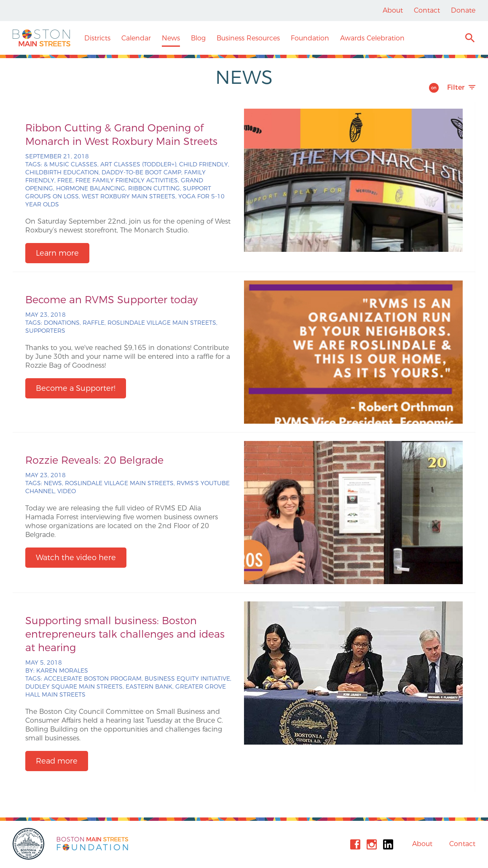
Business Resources (248, 38)
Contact (427, 10)
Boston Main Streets (42, 38)
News (171, 38)
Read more (57, 761)
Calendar (136, 38)
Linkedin (388, 844)
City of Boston (29, 844)
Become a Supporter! (76, 388)
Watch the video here (76, 558)
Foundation (310, 38)
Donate (463, 10)
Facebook (355, 844)
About (393, 10)
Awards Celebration (372, 38)
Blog (198, 38)
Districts (97, 38)
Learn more (57, 253)
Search (470, 39)
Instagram (372, 844)
